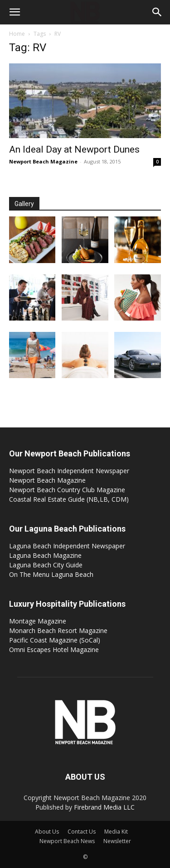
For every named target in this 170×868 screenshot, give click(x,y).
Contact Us (82, 832)
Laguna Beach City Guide (46, 565)
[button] (15, 12)
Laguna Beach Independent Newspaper (67, 546)
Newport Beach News (67, 841)
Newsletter (117, 841)
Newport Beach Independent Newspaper (69, 471)
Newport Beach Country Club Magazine (67, 490)
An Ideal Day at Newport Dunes (74, 149)
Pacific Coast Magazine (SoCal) (55, 640)
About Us (47, 832)
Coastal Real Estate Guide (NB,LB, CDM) (69, 499)
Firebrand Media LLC (104, 807)
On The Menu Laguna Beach (51, 574)
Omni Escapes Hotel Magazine (54, 650)
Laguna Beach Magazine (45, 555)
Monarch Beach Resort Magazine (58, 631)
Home (17, 34)
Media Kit (116, 832)
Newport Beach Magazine (43, 161)
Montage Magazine (38, 621)
